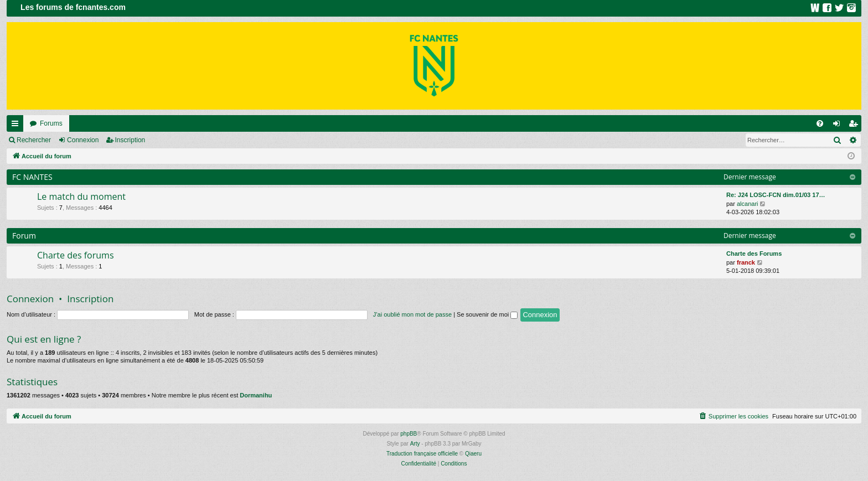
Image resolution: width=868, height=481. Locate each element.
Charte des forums (76, 255)
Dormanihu (256, 395)
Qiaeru (473, 454)
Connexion (83, 140)
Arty (415, 444)
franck (746, 262)
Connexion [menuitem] (839, 126)
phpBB (409, 434)
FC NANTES (32, 177)
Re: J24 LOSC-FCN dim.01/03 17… (776, 195)
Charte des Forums (754, 254)
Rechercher (34, 140)
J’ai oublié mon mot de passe (412, 314)
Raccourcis (17, 126)
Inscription (130, 140)
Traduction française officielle (422, 454)
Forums (51, 123)
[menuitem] (820, 123)
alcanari (748, 204)
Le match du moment (81, 196)
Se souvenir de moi (487, 314)
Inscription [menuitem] (856, 126)
